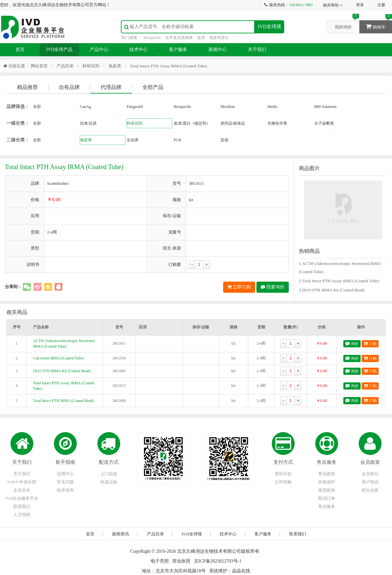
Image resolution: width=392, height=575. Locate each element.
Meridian (228, 107)
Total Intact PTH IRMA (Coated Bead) (64, 401)
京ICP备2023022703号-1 (218, 561)
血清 (201, 38)
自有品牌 (69, 87)
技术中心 (139, 50)
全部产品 (153, 87)
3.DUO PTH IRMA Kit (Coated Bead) (332, 290)
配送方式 (109, 462)
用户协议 (370, 482)
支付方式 (283, 462)
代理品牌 (111, 87)
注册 (381, 5)
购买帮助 (333, 5)
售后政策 (327, 474)
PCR (178, 140)
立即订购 (239, 287)
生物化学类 (277, 123)
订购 (370, 344)
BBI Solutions (325, 107)
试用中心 (65, 474)
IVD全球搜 (269, 26)
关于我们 (257, 50)
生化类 (133, 140)
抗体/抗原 (88, 123)
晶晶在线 (241, 571)
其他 (224, 140)
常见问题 (65, 482)
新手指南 (65, 462)
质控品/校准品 (233, 123)
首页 (20, 50)
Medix (273, 107)
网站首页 (39, 66)
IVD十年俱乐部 (22, 482)
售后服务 (327, 462)
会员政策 (370, 462)
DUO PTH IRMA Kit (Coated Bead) (62, 371)
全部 (37, 107)
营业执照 (181, 561)
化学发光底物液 (179, 38)
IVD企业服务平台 (22, 498)
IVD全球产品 (60, 50)
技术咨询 (65, 490)
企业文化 (22, 490)
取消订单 (327, 498)
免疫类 (115, 66)
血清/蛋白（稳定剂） (192, 123)
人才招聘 (22, 515)
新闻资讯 (121, 534)
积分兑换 (370, 490)
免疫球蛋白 (219, 38)
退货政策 (327, 490)
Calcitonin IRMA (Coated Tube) (58, 358)
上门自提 (109, 474)
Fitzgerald (135, 107)
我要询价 (273, 287)
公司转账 (283, 482)
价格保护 (327, 482)
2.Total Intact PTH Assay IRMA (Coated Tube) (339, 281)
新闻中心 (218, 50)
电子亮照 (160, 561)
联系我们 (22, 506)
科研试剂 (91, 66)
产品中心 (99, 50)
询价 (352, 344)
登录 (360, 5)
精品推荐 (27, 87)
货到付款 (283, 474)
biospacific (152, 38)
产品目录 (65, 66)
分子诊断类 (324, 123)
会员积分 (370, 474)
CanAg (86, 107)
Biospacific (183, 107)
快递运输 (109, 482)
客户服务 (178, 50)
